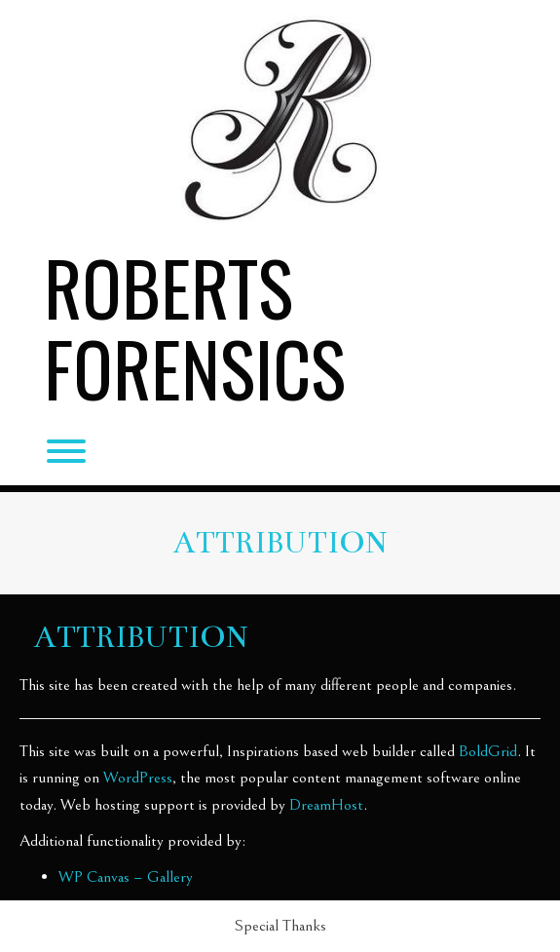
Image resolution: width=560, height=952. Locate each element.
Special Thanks (280, 926)
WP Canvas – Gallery (126, 877)
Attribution (280, 543)
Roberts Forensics (195, 328)
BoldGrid (488, 751)
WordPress (138, 778)
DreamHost (326, 805)
